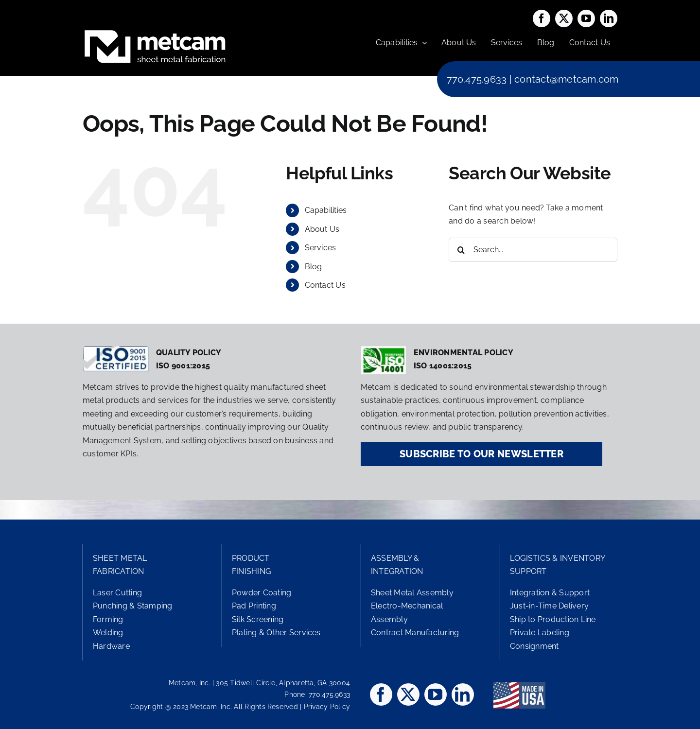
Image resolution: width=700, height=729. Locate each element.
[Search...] (533, 250)
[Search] (461, 250)
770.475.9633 (477, 79)
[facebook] (542, 18)
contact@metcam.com (566, 79)
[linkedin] (609, 18)
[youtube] (586, 18)
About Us (322, 229)
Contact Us (325, 285)
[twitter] (564, 18)
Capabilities (326, 210)
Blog (314, 267)
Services (321, 248)
